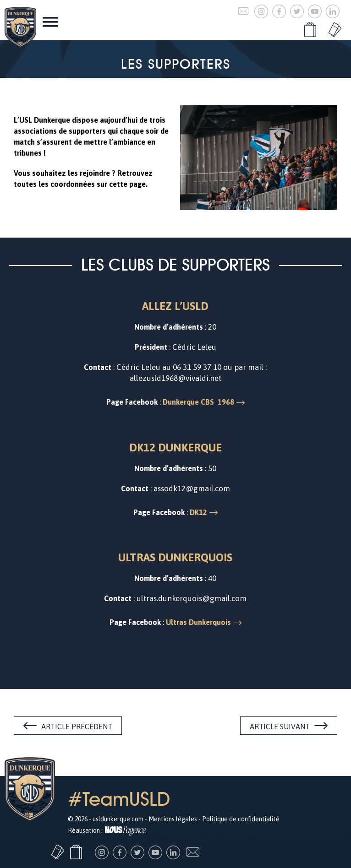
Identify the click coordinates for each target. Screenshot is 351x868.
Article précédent (77, 727)
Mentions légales (173, 819)
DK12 (198, 512)
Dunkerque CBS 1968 (198, 402)
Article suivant (280, 727)
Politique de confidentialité (241, 819)
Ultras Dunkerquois (198, 622)
